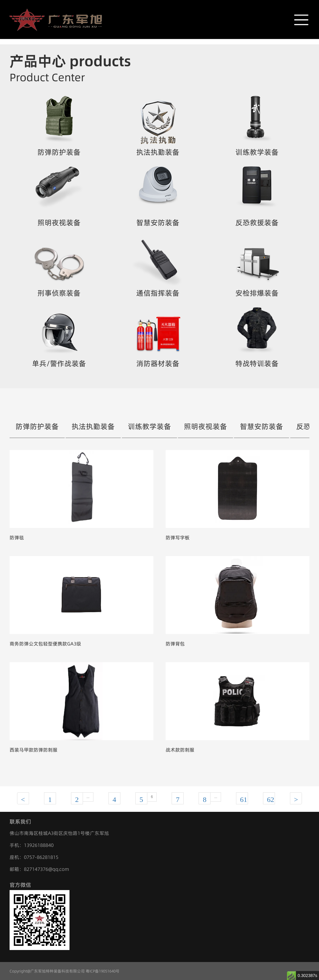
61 (244, 800)
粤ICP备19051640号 (103, 971)
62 (270, 800)
